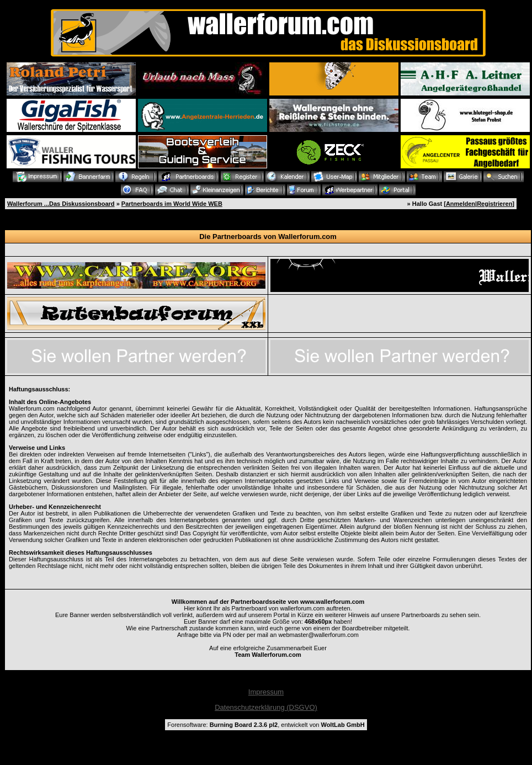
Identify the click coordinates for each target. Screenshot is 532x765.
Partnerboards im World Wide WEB (172, 204)
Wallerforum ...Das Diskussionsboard (61, 204)
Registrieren (494, 204)
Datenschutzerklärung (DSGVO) (266, 707)
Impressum (266, 692)
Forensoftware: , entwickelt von (266, 725)
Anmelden (461, 204)
